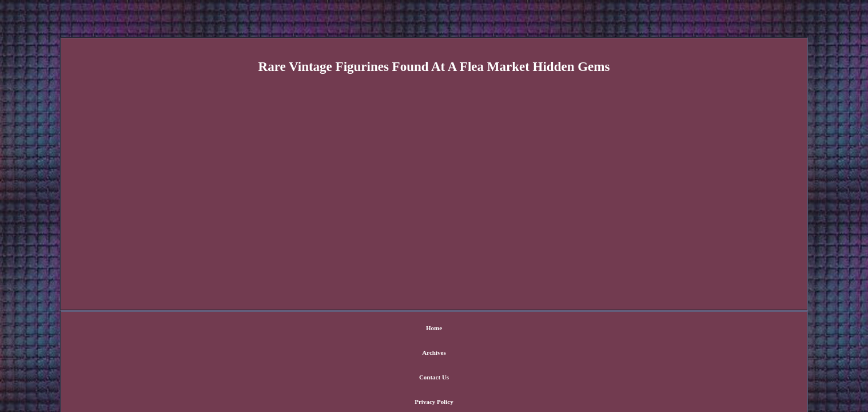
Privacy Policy (463, 329)
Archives (368, 329)
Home (331, 329)
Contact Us (412, 329)
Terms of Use (516, 329)
